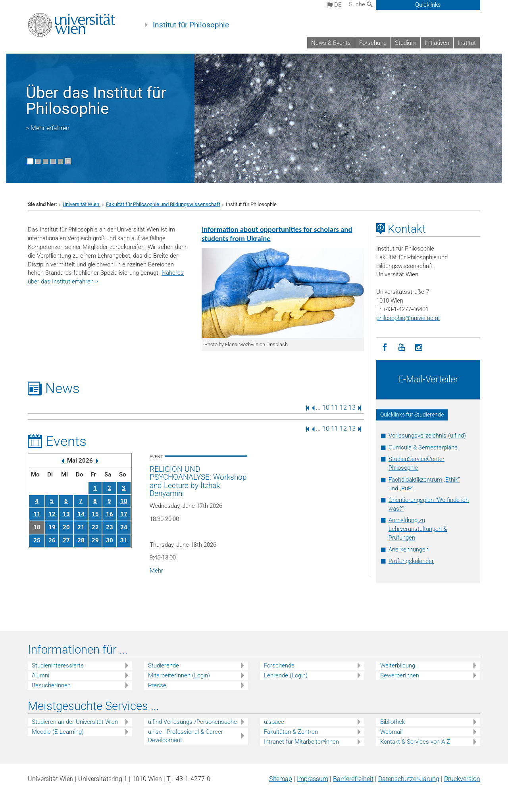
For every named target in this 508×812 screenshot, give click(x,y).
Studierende (164, 665)
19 (52, 527)
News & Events (331, 43)
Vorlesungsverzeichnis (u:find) (427, 436)
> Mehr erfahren (48, 128)
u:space (274, 722)
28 (81, 540)
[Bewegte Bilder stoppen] (68, 161)
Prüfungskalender (411, 561)
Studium (406, 43)
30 (110, 540)
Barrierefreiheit (353, 779)
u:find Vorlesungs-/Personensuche (192, 722)
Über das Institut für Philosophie (96, 101)
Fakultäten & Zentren (291, 732)
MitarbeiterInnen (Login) (179, 675)
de (334, 5)
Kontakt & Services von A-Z (415, 742)
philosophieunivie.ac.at (408, 318)
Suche (361, 4)
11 (335, 408)
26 (52, 540)
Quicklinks (428, 5)
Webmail (391, 732)
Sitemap (281, 779)
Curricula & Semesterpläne (423, 447)
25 (37, 540)
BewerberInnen (400, 675)
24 (124, 527)
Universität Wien (82, 204)
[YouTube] (402, 348)
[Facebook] (385, 348)
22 (95, 527)
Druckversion (462, 779)
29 (95, 540)
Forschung (373, 43)
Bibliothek (393, 722)
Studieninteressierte (58, 665)
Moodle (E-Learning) (58, 732)
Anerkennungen (409, 550)
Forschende (279, 665)
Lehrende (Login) (286, 675)
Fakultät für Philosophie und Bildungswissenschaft (163, 204)
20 (66, 527)
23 (110, 527)
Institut (467, 43)
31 (124, 540)
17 (124, 514)
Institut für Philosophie (191, 25)
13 (352, 408)
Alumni (40, 675)
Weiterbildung (398, 665)
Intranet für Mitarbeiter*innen (301, 742)
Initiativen (437, 43)
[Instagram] (419, 348)
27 (66, 540)
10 (326, 408)
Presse (157, 685)
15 (95, 514)
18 (37, 527)
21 (81, 527)
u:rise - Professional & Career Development (186, 736)
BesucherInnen (51, 685)
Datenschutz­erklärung (409, 779)
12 (343, 408)
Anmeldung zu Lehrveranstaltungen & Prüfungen (418, 529)
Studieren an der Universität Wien (75, 722)
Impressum (313, 779)
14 (81, 514)
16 (110, 514)
